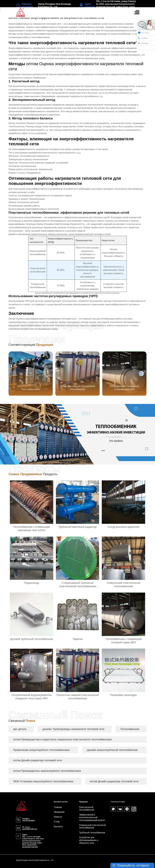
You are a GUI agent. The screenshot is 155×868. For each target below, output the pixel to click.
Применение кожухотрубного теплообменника (41, 750)
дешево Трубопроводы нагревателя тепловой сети (73, 729)
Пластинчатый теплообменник (87, 809)
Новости (58, 817)
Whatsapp (143, 43)
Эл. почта (143, 33)
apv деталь (20, 729)
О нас (57, 822)
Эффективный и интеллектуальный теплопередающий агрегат (92, 817)
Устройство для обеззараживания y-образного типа (89, 840)
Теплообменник (130, 729)
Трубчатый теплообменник (92, 833)
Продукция (59, 812)
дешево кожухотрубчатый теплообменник (112, 750)
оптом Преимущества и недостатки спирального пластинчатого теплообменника (62, 739)
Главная (58, 807)
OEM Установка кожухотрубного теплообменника (43, 781)
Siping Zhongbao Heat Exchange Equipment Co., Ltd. (63, 224)
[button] (141, 374)
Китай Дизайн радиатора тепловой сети (114, 781)
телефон (143, 38)
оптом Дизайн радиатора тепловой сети (38, 760)
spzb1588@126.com (30, 829)
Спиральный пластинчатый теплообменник (92, 826)
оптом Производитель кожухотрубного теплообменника (47, 771)
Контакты (58, 827)
